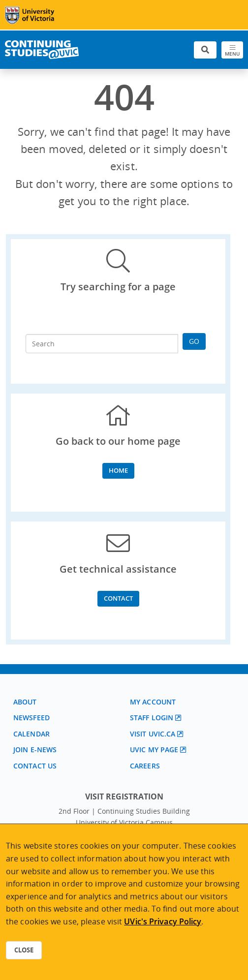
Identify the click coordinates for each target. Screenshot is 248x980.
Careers (145, 766)
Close (24, 950)
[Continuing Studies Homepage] (42, 50)
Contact (118, 598)
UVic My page (154, 750)
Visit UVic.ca (153, 734)
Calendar (31, 734)
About (25, 702)
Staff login (152, 718)
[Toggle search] (205, 50)
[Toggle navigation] (232, 50)
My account (153, 702)
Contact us (35, 766)
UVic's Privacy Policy (163, 921)
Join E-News (35, 750)
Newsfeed (31, 718)
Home (118, 470)
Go (194, 341)
